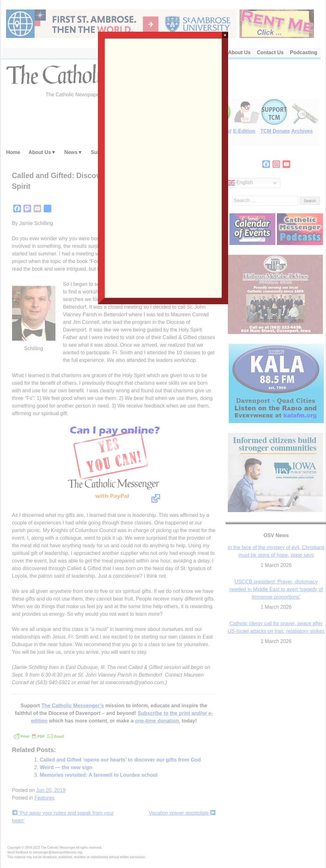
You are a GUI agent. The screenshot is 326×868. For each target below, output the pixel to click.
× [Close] (225, 35)
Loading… (163, 167)
